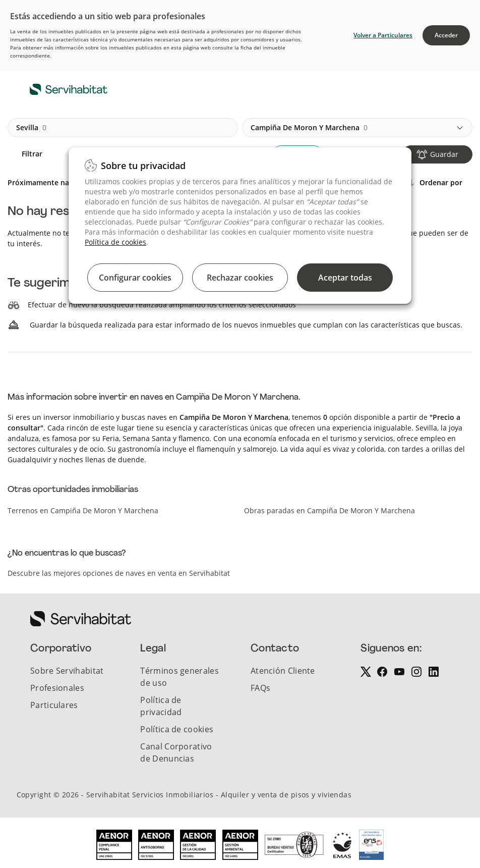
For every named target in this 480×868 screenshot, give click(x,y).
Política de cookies (115, 242)
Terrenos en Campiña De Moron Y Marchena (83, 510)
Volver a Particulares (383, 35)
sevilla (31, 128)
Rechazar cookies (240, 278)
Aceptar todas (345, 278)
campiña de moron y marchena (309, 128)
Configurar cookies (135, 278)
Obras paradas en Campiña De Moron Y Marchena (329, 510)
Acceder (446, 35)
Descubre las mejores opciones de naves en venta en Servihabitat (119, 573)
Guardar (444, 154)
